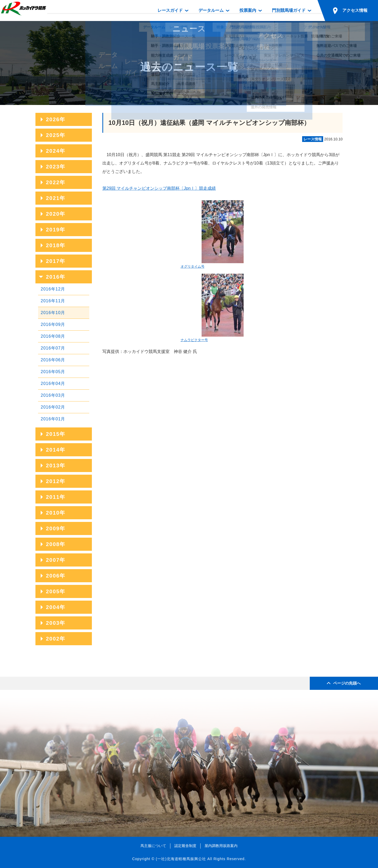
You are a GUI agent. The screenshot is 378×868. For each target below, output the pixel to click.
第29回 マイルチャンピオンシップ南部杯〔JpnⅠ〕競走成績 (159, 188)
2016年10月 (53, 313)
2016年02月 (53, 407)
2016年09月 (53, 324)
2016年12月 (53, 289)
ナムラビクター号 (212, 308)
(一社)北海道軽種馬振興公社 (181, 859)
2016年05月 (53, 372)
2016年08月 (53, 336)
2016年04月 (53, 383)
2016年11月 (53, 301)
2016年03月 (53, 395)
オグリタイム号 (212, 234)
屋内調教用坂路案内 (221, 846)
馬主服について (153, 846)
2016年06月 (53, 360)
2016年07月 (53, 348)
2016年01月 (53, 419)
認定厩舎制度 (185, 846)
